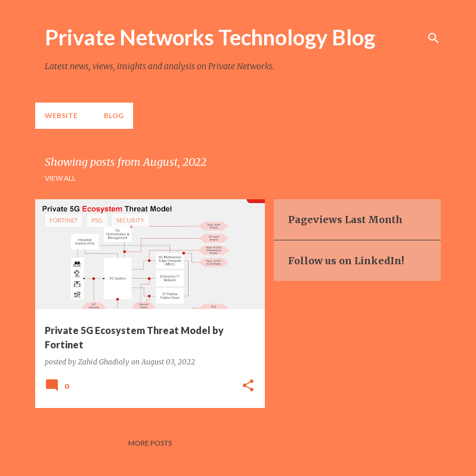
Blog (114, 115)
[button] (248, 386)
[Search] (434, 38)
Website (61, 115)
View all (60, 178)
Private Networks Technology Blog (210, 37)
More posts (150, 443)
